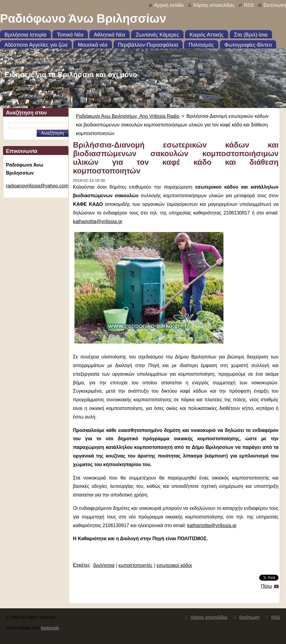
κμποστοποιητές (136, 565)
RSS (249, 5)
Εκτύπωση (275, 5)
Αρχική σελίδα (169, 5)
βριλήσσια (104, 565)
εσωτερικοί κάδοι (174, 565)
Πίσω (266, 586)
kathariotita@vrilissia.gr (98, 221)
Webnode (50, 628)
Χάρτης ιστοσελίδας (214, 5)
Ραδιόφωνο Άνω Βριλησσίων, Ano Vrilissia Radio (128, 116)
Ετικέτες (81, 565)
